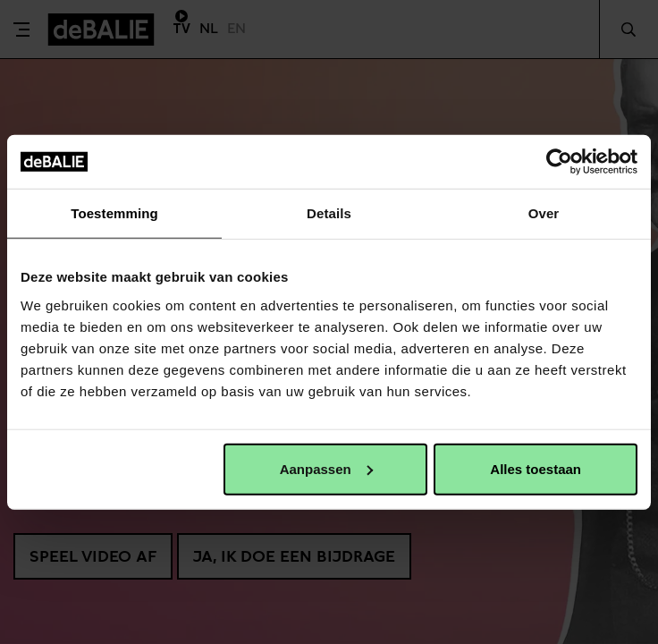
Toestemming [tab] (114, 213)
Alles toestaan (536, 468)
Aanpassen (326, 468)
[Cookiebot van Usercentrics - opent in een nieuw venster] (559, 162)
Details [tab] (329, 213)
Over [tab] (544, 213)
